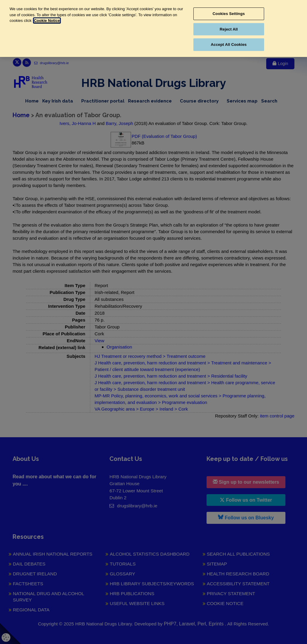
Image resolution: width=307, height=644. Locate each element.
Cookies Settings (229, 14)
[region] (153, 28)
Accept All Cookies (229, 45)
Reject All (229, 29)
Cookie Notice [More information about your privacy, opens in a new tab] (47, 21)
